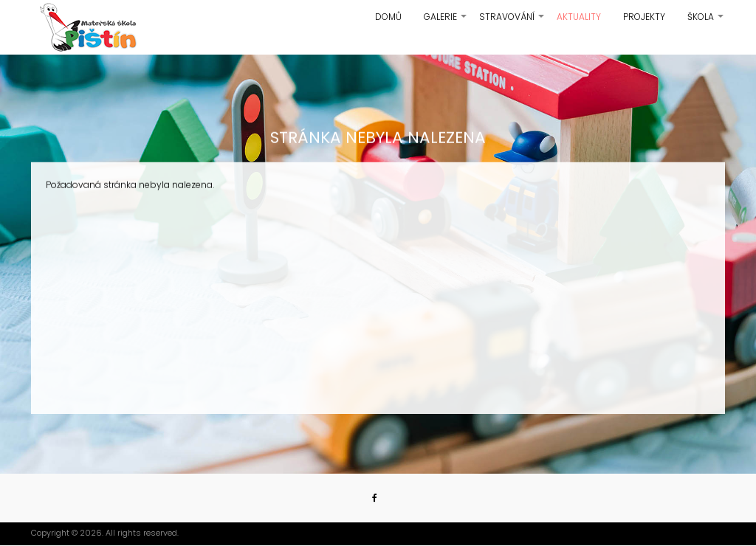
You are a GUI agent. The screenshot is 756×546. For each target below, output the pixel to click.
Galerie (446, 22)
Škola (706, 22)
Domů (388, 17)
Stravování (512, 22)
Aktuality (579, 17)
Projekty (644, 17)
